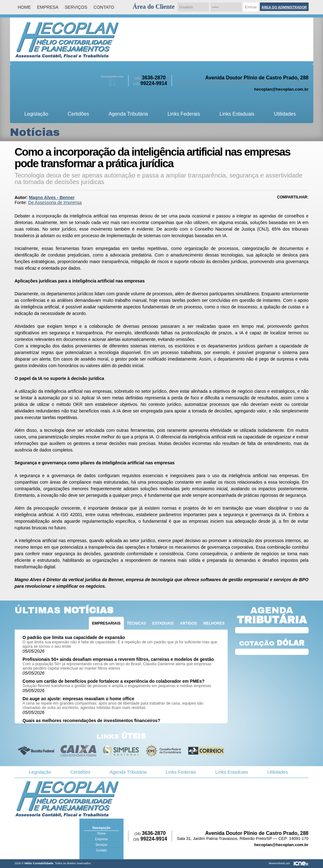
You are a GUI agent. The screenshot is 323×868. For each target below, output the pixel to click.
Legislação (36, 114)
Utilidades (285, 114)
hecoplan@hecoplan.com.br (281, 89)
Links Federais (184, 114)
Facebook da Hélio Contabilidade (112, 82)
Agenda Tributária (128, 114)
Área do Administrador (284, 7)
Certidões (78, 114)
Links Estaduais (237, 114)
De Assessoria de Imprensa (55, 202)
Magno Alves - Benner (52, 197)
